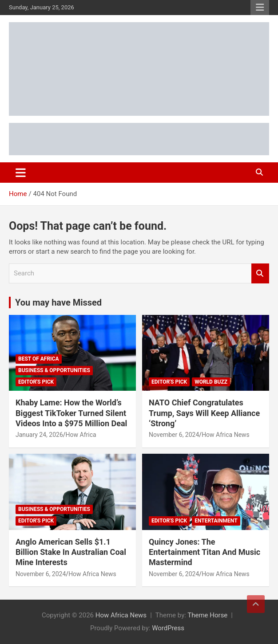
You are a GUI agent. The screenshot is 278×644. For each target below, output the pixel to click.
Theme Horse (207, 615)
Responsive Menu (260, 8)
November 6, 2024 (174, 435)
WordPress (168, 628)
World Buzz (211, 382)
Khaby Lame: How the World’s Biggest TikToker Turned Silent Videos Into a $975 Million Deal (71, 413)
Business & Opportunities (54, 370)
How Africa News (226, 435)
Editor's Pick (36, 382)
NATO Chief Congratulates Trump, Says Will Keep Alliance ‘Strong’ (204, 413)
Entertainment (216, 521)
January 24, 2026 (39, 435)
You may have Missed (58, 302)
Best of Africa (39, 359)
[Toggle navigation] (21, 173)
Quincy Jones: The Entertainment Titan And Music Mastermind (205, 552)
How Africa (81, 435)
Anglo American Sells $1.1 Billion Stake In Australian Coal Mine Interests (71, 552)
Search (260, 273)
